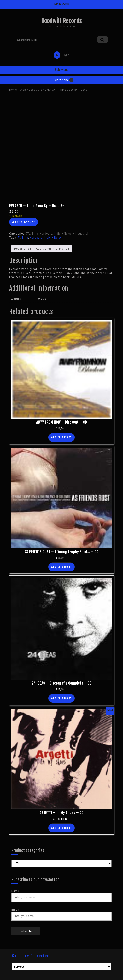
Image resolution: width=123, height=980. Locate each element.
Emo (35, 234)
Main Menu (62, 4)
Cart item (62, 80)
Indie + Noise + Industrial (71, 234)
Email (15, 910)
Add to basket (24, 222)
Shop (23, 90)
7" (19, 238)
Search (102, 40)
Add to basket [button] (62, 437)
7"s (40, 90)
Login (61, 54)
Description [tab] (23, 249)
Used (32, 90)
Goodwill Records (62, 21)
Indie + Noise (53, 238)
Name (15, 891)
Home (13, 90)
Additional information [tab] (53, 249)
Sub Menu (62, 70)
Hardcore (46, 234)
